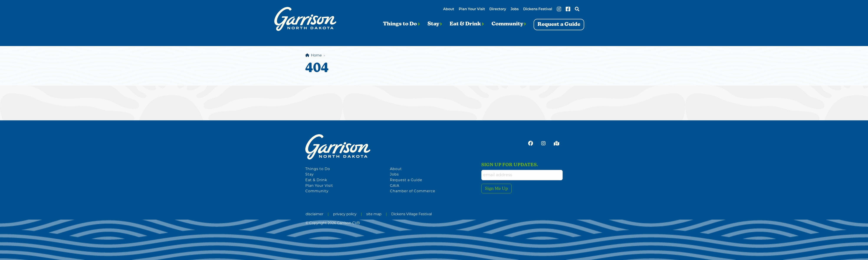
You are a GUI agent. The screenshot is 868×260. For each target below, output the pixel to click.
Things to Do (401, 24)
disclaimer (314, 214)
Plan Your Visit (472, 9)
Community (509, 24)
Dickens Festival (538, 9)
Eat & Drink (467, 24)
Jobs (515, 9)
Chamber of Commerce (413, 191)
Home (314, 56)
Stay (435, 24)
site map (374, 214)
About (449, 9)
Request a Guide (406, 180)
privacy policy (345, 214)
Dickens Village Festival (412, 214)
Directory (498, 9)
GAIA (395, 186)
